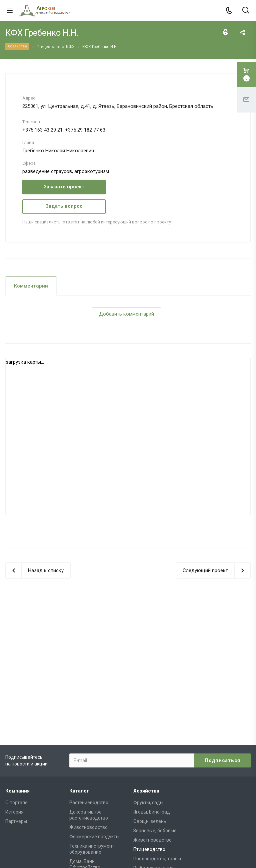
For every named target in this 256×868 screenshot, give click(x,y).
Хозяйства (146, 697)
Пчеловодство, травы (157, 765)
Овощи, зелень (150, 728)
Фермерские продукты (94, 743)
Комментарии (31, 286)
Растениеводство (89, 709)
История (14, 718)
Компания (17, 697)
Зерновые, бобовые (155, 737)
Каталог (79, 697)
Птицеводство (149, 756)
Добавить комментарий (126, 314)
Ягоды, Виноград (152, 718)
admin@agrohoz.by (206, 824)
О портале (16, 709)
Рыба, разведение (153, 774)
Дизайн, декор (149, 784)
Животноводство (88, 734)
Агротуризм (146, 793)
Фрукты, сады (148, 709)
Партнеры (16, 728)
